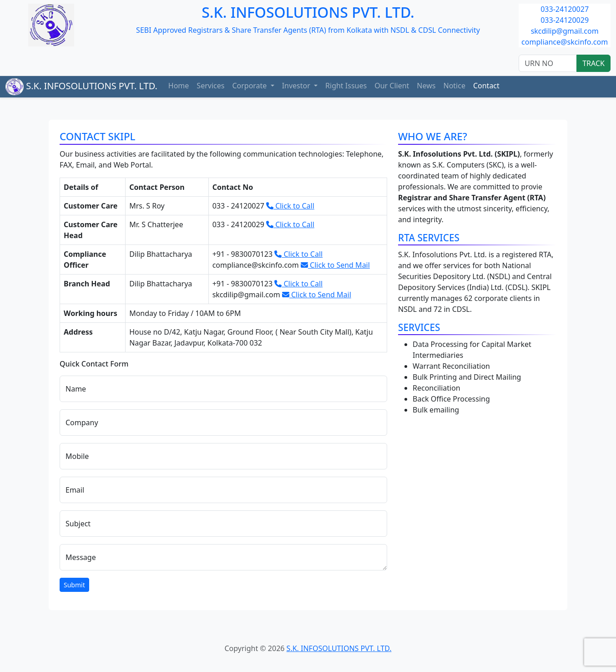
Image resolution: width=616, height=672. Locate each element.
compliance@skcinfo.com (565, 42)
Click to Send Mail (335, 265)
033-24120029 (565, 20)
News (426, 86)
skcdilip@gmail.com (565, 31)
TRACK (593, 63)
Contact (486, 86)
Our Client (392, 86)
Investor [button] (297, 86)
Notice (454, 86)
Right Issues (346, 86)
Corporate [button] (250, 86)
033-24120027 (565, 9)
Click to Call (290, 206)
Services (210, 86)
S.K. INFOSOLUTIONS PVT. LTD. (81, 87)
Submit (74, 585)
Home (179, 86)
